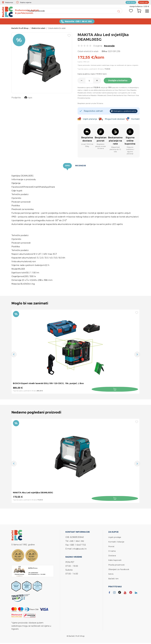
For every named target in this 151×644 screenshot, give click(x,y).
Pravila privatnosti (117, 564)
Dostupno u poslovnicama (124, 111)
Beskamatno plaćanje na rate (115, 141)
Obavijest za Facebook (119, 569)
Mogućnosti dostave (115, 119)
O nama (112, 551)
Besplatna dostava (87, 139)
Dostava (112, 555)
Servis (111, 574)
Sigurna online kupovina (130, 141)
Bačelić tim (114, 578)
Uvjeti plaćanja (90, 119)
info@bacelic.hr (80, 549)
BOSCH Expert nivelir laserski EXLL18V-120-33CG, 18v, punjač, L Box (51, 384)
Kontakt (135, 119)
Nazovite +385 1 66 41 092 (78, 22)
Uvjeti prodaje (115, 537)
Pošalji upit (143, 2)
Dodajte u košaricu (119, 81)
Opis (67, 166)
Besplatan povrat (101, 139)
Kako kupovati (115, 560)
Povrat (111, 546)
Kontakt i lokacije (116, 542)
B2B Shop (129, 2)
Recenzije (109, 47)
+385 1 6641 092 (77, 541)
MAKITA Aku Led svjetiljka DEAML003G (34, 493)
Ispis (28, 99)
